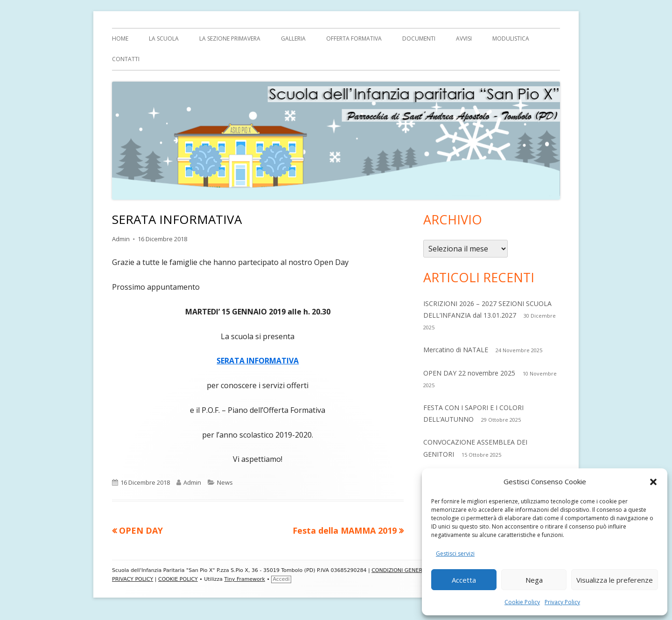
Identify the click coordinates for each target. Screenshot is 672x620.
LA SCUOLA (164, 38)
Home (120, 38)
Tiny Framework (245, 579)
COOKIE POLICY (178, 579)
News (225, 482)
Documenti (419, 38)
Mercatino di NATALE (456, 350)
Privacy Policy (562, 602)
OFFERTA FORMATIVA (354, 38)
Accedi (281, 579)
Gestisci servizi (455, 554)
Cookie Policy (522, 602)
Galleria (293, 38)
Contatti (126, 59)
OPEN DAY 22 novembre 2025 (469, 373)
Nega (534, 580)
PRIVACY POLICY (133, 579)
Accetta (464, 580)
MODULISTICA (511, 38)
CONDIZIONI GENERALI (401, 570)
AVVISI (464, 38)
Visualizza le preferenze (615, 580)
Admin (121, 239)
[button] (653, 482)
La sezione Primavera (230, 38)
